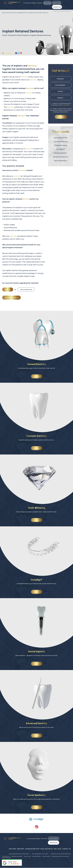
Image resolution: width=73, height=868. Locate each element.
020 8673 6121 (66, 3)
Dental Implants (24, 31)
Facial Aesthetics (32, 9)
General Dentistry (61, 134)
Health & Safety (36, 848)
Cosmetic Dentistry (61, 138)
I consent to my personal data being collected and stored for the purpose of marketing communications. (60, 106)
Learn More (36, 372)
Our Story (8, 9)
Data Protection (46, 848)
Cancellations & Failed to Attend (60, 848)
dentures (32, 62)
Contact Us (45, 9)
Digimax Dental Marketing (63, 846)
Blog (41, 9)
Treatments (12, 31)
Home (3, 9)
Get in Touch (56, 3)
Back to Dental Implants (11, 294)
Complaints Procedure (17, 848)
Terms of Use (27, 848)
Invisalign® (61, 145)
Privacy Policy (66, 101)
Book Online (47, 3)
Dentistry (13, 9)
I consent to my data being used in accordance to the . (60, 100)
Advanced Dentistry (22, 9)
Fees (38, 9)
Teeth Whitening (61, 141)
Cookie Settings (6, 849)
